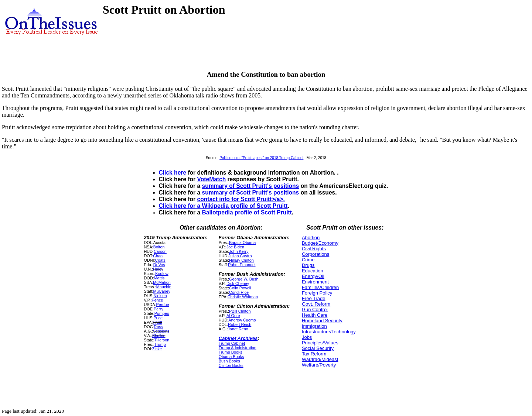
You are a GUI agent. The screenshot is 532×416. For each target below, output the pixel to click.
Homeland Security (322, 321)
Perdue (163, 305)
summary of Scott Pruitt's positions (251, 186)
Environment (315, 282)
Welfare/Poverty (319, 365)
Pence (158, 300)
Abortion (311, 238)
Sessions (161, 331)
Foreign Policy (317, 293)
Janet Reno (238, 329)
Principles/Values (320, 343)
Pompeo (162, 313)
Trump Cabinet (232, 343)
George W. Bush (244, 279)
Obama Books (231, 357)
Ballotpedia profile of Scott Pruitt (247, 212)
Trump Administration (238, 348)
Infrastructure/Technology (329, 332)
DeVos (159, 265)
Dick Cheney (238, 283)
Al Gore (233, 316)
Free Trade (314, 298)
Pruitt (157, 322)
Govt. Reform (316, 304)
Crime (308, 260)
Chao (158, 256)
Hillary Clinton (241, 260)
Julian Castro (240, 256)
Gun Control (315, 310)
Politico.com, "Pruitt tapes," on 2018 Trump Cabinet (261, 158)
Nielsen (160, 296)
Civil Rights (314, 249)
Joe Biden (235, 247)
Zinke (157, 349)
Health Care (315, 315)
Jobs (307, 337)
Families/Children (320, 287)
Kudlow (162, 274)
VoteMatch (212, 179)
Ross (159, 327)
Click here (173, 173)
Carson (160, 251)
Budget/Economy (320, 243)
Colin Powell (240, 288)
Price (158, 318)
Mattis (159, 278)
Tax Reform (314, 354)
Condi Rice (239, 292)
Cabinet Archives (238, 338)
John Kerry (239, 251)
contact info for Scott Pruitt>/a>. (241, 199)
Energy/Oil (313, 276)
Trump (160, 344)
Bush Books (229, 361)
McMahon (162, 282)
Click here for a (180, 206)
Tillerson (162, 340)
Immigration (314, 326)
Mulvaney (162, 291)
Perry (158, 309)
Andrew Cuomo (242, 320)
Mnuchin (164, 287)
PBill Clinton (240, 311)
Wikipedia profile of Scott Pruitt (245, 206)
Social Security (318, 348)
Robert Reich (240, 324)
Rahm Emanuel (242, 265)
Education (313, 271)
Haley (158, 269)
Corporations (316, 254)
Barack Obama (242, 243)
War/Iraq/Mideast (320, 359)
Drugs (308, 265)
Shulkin (159, 336)
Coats (160, 260)
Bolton (159, 247)
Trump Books (231, 352)
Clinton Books (231, 365)
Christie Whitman (243, 297)
